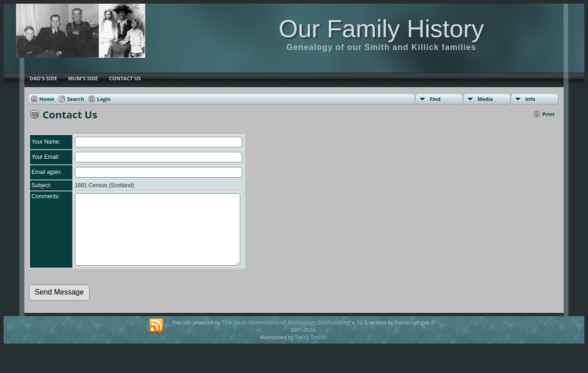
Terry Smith (311, 351)
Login (104, 99)
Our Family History (381, 28)
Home (47, 99)
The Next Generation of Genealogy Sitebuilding (286, 336)
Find (435, 99)
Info (530, 99)
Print (548, 114)
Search (76, 99)
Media (485, 99)
